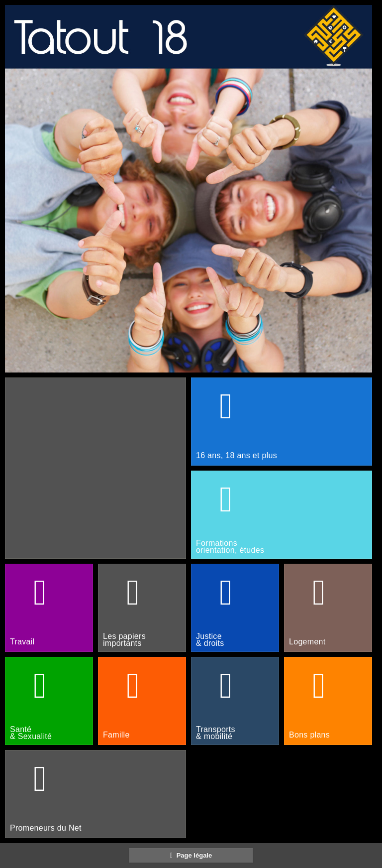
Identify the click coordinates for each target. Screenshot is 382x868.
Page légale (191, 855)
